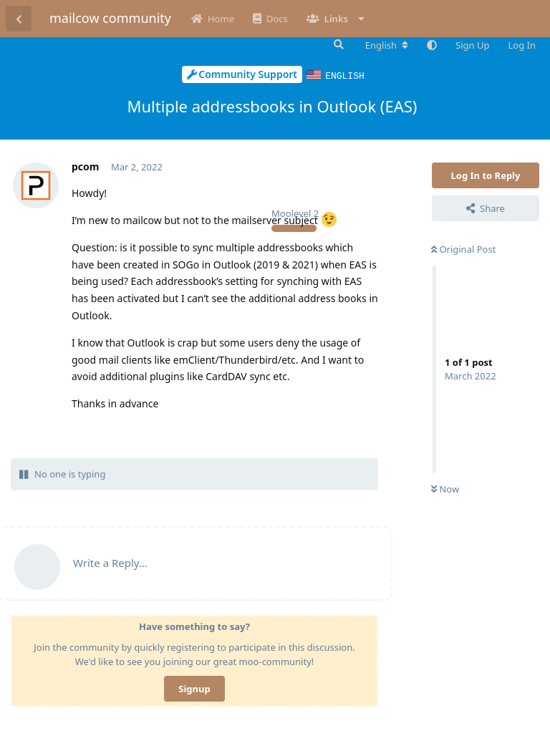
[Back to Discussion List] (19, 19)
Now (445, 488)
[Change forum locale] (387, 45)
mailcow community (110, 18)
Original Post (463, 248)
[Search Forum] (337, 44)
